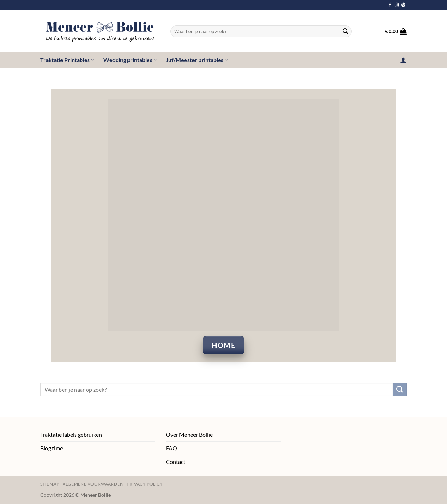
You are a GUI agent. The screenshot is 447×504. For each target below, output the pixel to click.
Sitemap (50, 484)
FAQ (171, 448)
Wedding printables (130, 60)
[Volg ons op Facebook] (390, 5)
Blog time (52, 448)
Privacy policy (145, 484)
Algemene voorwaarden (93, 484)
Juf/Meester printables (197, 60)
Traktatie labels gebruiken (71, 434)
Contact (176, 462)
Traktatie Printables (67, 60)
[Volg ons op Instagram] (397, 5)
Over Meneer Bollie (189, 434)
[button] (396, 31)
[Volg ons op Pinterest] (403, 5)
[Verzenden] (345, 31)
